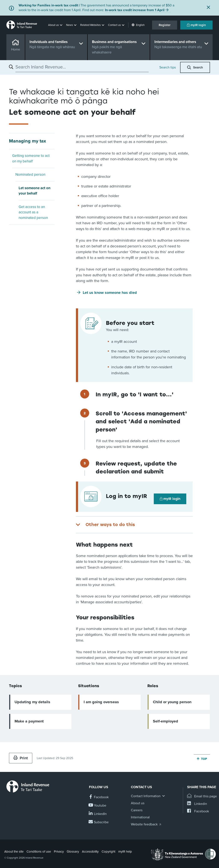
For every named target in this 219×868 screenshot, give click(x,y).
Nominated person (30, 175)
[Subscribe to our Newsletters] (99, 822)
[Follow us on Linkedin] (98, 814)
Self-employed (166, 721)
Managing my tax (27, 141)
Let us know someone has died (110, 293)
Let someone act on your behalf (35, 191)
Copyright (108, 852)
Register (165, 25)
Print (21, 758)
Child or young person (172, 702)
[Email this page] (202, 796)
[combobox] (82, 67)
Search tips (168, 67)
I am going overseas (101, 702)
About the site (14, 852)
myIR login (196, 25)
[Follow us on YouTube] (98, 806)
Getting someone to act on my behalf (31, 158)
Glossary (73, 852)
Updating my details (32, 702)
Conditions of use (39, 852)
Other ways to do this (110, 525)
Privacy (59, 852)
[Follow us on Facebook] (99, 797)
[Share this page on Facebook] (198, 811)
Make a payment (29, 721)
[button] (56, 25)
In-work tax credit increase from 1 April (135, 10)
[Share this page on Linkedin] (197, 804)
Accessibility (90, 852)
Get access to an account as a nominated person (33, 212)
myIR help (125, 852)
